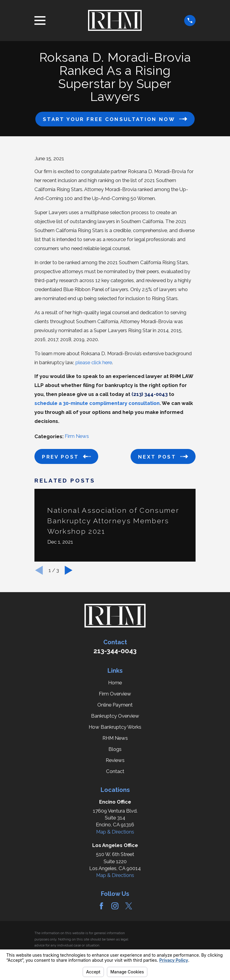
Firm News (77, 436)
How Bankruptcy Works (115, 727)
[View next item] (69, 570)
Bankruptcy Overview (115, 716)
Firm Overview (115, 694)
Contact (115, 771)
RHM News (115, 738)
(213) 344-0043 (150, 394)
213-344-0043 (115, 651)
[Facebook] (101, 906)
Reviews (115, 760)
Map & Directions (115, 832)
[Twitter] (129, 906)
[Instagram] (115, 906)
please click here (94, 362)
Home (115, 683)
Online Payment (115, 705)
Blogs (115, 749)
